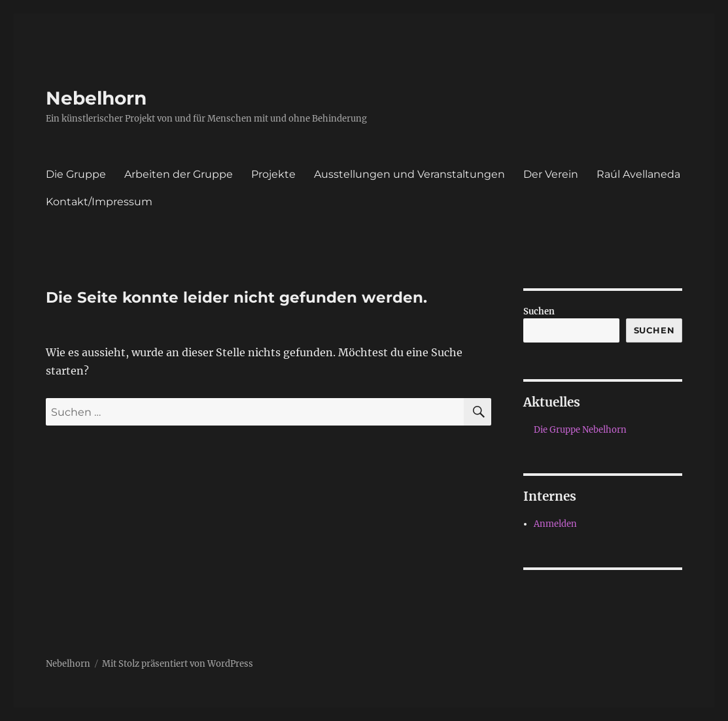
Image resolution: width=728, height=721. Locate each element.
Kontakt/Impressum (99, 202)
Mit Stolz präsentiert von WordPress (178, 664)
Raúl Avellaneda (638, 174)
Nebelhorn (96, 98)
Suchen (539, 311)
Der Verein (551, 174)
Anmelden (555, 524)
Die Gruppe (76, 174)
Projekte (273, 174)
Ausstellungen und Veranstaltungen (409, 174)
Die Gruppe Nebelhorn (580, 430)
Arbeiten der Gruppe (179, 174)
